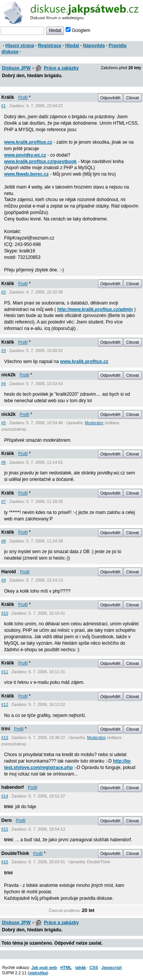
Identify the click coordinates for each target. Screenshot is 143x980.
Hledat (72, 46)
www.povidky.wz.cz (25, 155)
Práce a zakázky (61, 68)
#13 (5, 737)
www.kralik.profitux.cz (28, 142)
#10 (5, 613)
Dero (7, 820)
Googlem (78, 30)
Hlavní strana (20, 46)
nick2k (9, 375)
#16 (5, 862)
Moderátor (94, 423)
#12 (5, 704)
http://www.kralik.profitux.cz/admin (95, 309)
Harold (9, 572)
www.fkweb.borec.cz (27, 174)
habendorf (13, 787)
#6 (3, 462)
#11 (5, 672)
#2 (3, 292)
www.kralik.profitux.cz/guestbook (40, 162)
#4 (3, 384)
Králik (8, 97)
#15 (5, 829)
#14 (5, 796)
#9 (3, 580)
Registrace (49, 46)
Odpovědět (110, 98)
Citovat (133, 98)
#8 (3, 541)
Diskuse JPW (16, 68)
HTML (66, 967)
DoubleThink (15, 853)
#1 (3, 106)
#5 (3, 423)
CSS (94, 967)
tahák (80, 967)
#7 (3, 501)
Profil (23, 97)
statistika (38, 973)
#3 (3, 350)
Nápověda (94, 46)
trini (6, 729)
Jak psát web (44, 967)
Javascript (112, 967)
